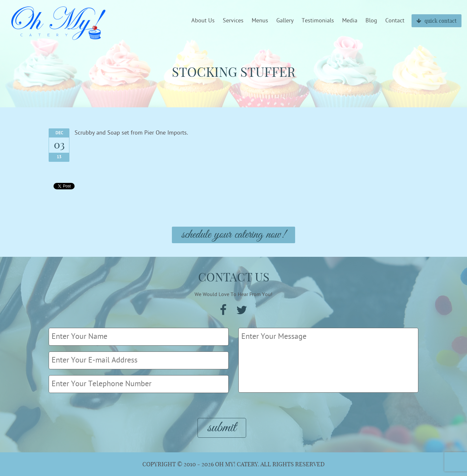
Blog (371, 21)
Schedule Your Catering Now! (233, 235)
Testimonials (318, 21)
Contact (395, 21)
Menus (260, 21)
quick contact (437, 21)
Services (233, 21)
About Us (203, 21)
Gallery (285, 21)
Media (350, 21)
